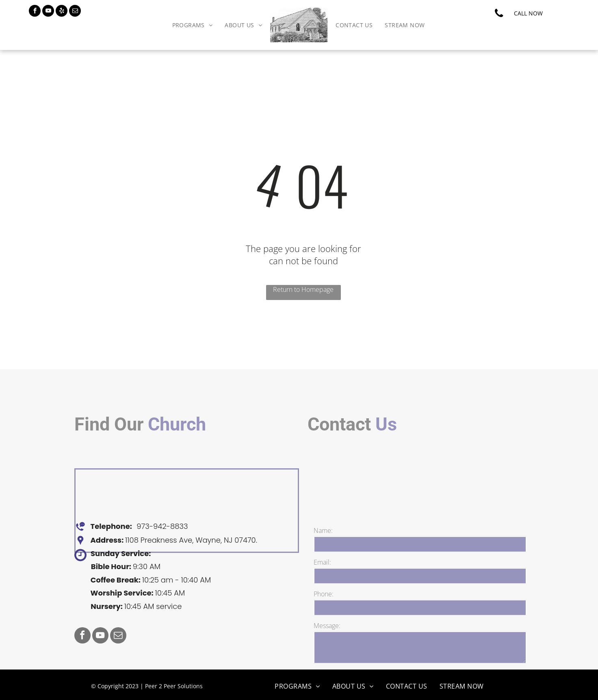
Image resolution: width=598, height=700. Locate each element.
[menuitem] (193, 25)
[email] (75, 12)
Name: (323, 566)
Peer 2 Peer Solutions (174, 686)
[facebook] (35, 12)
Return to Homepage (303, 289)
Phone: (324, 630)
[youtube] (48, 12)
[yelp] (62, 12)
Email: (322, 598)
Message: (327, 661)
